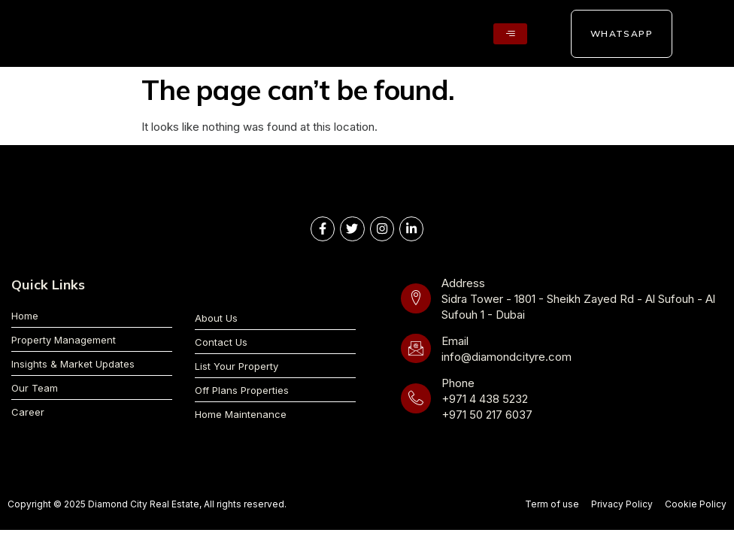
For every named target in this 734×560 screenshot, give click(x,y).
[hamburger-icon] (510, 33)
